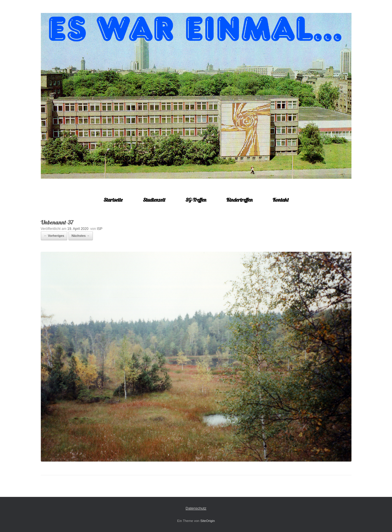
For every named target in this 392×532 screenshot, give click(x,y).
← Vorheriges (54, 236)
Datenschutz (196, 508)
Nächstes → (81, 236)
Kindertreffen (239, 200)
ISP (100, 229)
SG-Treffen (196, 200)
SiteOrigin (208, 521)
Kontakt (281, 200)
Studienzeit (154, 200)
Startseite (113, 200)
